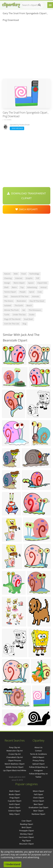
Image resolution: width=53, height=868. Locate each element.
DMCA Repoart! (27, 209)
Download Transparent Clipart (26, 196)
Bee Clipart (38, 804)
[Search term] (33, 5)
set (24, 310)
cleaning (8, 278)
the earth (19, 305)
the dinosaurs (35, 310)
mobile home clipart (15, 767)
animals (35, 296)
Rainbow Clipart (38, 814)
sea (6, 296)
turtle (7, 315)
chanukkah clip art (15, 757)
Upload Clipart (38, 764)
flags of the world (12, 319)
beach (29, 305)
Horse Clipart (38, 801)
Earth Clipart (15, 804)
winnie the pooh (11, 310)
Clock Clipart (38, 798)
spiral (32, 292)
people (23, 292)
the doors (9, 301)
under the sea (19, 315)
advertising (32, 287)
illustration (21, 301)
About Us (38, 747)
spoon (31, 283)
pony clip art (15, 747)
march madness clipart (15, 764)
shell (6, 287)
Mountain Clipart (27, 844)
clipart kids (42, 283)
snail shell (28, 319)
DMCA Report (38, 757)
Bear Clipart (38, 811)
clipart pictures (15, 760)
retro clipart (19, 283)
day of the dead (37, 301)
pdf (38, 278)
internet (19, 278)
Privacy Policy (38, 760)
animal (43, 287)
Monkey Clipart (26, 834)
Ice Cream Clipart (27, 837)
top (22, 287)
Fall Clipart (38, 794)
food (23, 274)
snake (32, 315)
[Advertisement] (26, 51)
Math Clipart (15, 791)
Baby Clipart (14, 814)
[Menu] (50, 5)
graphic (29, 278)
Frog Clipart (15, 798)
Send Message (17, 128)
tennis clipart (10, 292)
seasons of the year (20, 296)
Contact (39, 751)
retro (14, 287)
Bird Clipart (26, 827)
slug (24, 324)
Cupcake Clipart (15, 801)
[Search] (40, 5)
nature (7, 274)
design (7, 283)
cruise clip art (15, 754)
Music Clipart (15, 807)
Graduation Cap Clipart (38, 807)
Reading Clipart (26, 824)
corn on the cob (12, 324)
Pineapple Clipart (26, 831)
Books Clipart (15, 794)
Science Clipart (15, 811)
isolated (8, 305)
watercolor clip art (15, 751)
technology (34, 274)
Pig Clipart (26, 841)
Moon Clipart (39, 791)
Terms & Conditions (38, 754)
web (16, 274)
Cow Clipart (26, 821)
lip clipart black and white (15, 770)
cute (40, 292)
